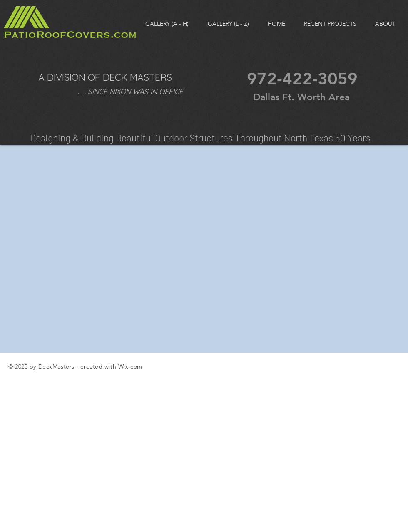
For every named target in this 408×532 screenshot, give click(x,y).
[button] (228, 24)
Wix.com (130, 366)
